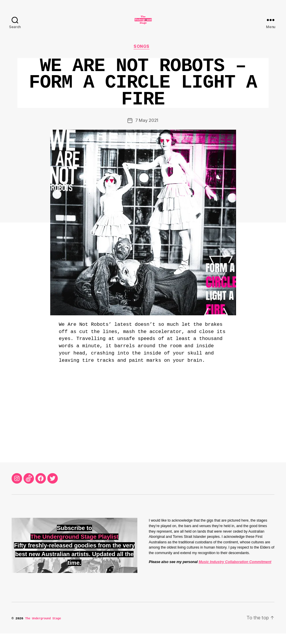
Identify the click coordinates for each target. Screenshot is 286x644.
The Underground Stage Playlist (74, 547)
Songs (143, 57)
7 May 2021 (147, 131)
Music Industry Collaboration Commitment (235, 572)
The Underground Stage (45, 629)
